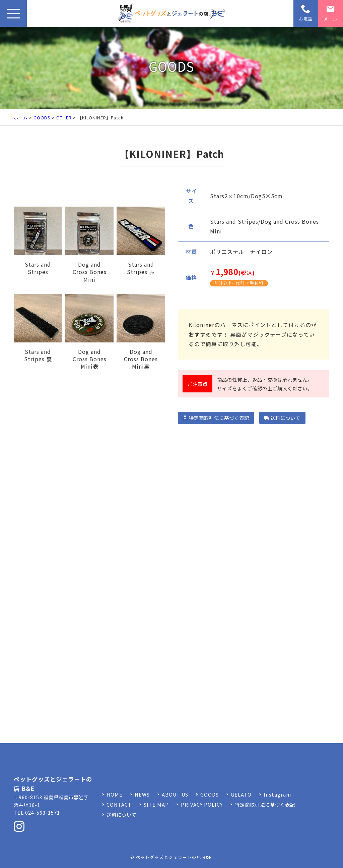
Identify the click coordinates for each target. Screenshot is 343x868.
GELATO (241, 794)
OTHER (64, 118)
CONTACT (119, 804)
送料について (283, 418)
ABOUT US (175, 794)
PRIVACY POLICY (202, 804)
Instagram (277, 794)
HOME (115, 794)
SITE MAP (156, 804)
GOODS (42, 118)
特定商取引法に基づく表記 (216, 418)
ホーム (21, 118)
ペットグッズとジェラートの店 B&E (174, 857)
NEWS (142, 794)
